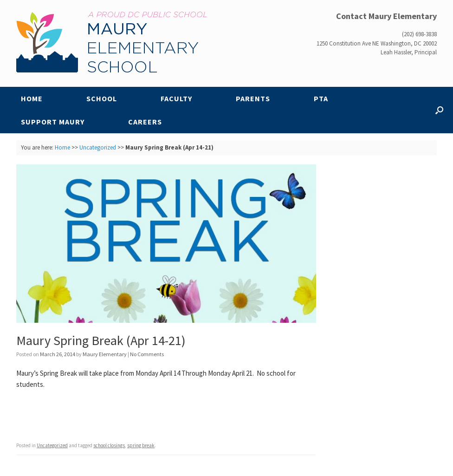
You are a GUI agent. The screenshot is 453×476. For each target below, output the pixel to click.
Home (32, 98)
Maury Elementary (105, 354)
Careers (145, 122)
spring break (141, 445)
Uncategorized (98, 147)
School (102, 98)
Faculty (176, 98)
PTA (321, 98)
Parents (253, 98)
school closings (109, 445)
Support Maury (53, 122)
